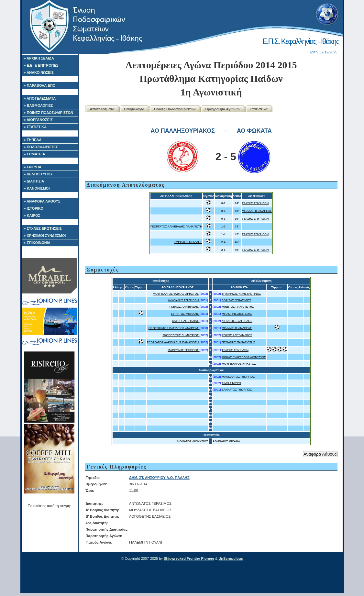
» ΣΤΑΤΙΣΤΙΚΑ (35, 127)
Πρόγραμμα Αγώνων (223, 109)
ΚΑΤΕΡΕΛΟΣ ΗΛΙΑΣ (186, 321)
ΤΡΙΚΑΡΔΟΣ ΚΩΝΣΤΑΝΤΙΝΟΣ (241, 294)
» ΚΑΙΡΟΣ (32, 215)
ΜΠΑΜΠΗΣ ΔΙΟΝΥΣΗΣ (237, 314)
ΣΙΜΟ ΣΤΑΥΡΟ (231, 383)
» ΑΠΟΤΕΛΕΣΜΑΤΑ (40, 98)
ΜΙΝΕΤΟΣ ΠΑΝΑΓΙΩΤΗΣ (238, 307)
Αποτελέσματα (102, 109)
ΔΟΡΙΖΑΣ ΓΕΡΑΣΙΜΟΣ (236, 300)
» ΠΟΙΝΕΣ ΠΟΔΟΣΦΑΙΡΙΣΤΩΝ (49, 113)
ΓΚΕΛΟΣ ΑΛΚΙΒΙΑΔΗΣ (185, 307)
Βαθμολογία (134, 109)
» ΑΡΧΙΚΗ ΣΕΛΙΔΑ (39, 58)
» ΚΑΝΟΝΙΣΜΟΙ (37, 188)
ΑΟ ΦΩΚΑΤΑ (254, 131)
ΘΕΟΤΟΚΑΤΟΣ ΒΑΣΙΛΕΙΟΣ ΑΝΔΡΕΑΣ (174, 328)
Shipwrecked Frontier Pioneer (189, 558)
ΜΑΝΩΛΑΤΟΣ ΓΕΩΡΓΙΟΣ (238, 377)
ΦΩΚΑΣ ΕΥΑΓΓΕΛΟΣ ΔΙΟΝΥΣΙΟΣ (244, 357)
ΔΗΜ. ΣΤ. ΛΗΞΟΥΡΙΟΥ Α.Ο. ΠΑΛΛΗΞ (159, 478)
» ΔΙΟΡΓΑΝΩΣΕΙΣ (38, 120)
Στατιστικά (259, 109)
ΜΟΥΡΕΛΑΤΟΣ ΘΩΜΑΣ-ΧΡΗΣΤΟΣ (176, 294)
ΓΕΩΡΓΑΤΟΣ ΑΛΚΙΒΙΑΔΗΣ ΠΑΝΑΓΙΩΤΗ (176, 226)
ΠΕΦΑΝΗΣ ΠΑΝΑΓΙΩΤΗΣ (238, 342)
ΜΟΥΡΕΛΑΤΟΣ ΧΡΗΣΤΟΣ (239, 364)
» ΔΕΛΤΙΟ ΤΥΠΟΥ (38, 174)
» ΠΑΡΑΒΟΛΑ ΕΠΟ (40, 85)
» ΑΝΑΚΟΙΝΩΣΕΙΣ (39, 72)
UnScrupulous (231, 558)
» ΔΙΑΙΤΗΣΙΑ (34, 181)
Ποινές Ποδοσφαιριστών (175, 109)
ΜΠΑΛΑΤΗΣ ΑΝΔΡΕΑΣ (257, 211)
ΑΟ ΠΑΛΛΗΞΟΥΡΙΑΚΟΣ (183, 131)
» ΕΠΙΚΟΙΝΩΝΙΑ (37, 243)
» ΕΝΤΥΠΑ (33, 167)
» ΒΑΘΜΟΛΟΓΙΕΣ (39, 105)
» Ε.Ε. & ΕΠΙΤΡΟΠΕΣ (41, 65)
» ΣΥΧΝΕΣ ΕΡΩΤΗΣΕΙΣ (43, 228)
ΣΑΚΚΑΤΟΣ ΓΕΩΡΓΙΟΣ (237, 390)
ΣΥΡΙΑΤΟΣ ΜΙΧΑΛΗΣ (188, 242)
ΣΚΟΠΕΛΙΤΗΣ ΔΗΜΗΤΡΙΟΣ (181, 335)
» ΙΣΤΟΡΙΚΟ (34, 208)
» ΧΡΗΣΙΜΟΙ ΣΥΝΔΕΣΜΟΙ (45, 236)
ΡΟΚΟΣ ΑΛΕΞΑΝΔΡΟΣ (237, 335)
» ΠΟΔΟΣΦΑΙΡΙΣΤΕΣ (41, 147)
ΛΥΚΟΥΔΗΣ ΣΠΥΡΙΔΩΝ (184, 300)
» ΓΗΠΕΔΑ (33, 140)
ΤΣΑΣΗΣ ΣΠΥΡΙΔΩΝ (255, 203)
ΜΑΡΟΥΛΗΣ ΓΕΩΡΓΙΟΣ (183, 350)
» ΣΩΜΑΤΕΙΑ (35, 154)
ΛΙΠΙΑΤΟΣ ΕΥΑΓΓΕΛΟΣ (237, 321)
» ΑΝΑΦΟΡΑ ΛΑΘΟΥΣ (42, 201)
